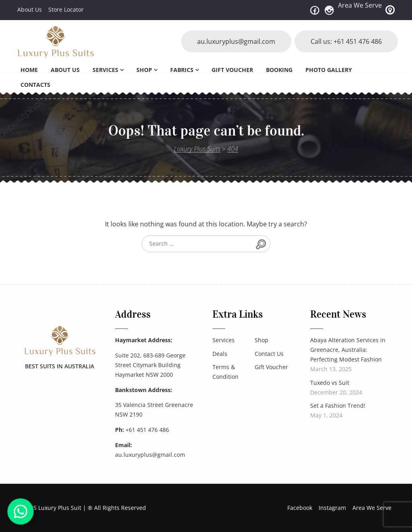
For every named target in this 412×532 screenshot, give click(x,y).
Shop (144, 70)
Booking (279, 70)
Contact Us (269, 354)
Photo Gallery (329, 70)
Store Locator (66, 9)
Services (105, 70)
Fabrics (182, 70)
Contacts (35, 85)
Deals (220, 354)
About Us (30, 9)
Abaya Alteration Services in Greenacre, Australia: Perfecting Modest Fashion (348, 350)
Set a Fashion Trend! (338, 406)
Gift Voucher (232, 70)
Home (29, 70)
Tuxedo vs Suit (330, 383)
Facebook (300, 508)
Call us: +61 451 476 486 (346, 41)
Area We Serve (360, 5)
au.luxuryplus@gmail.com (236, 41)
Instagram (332, 508)
